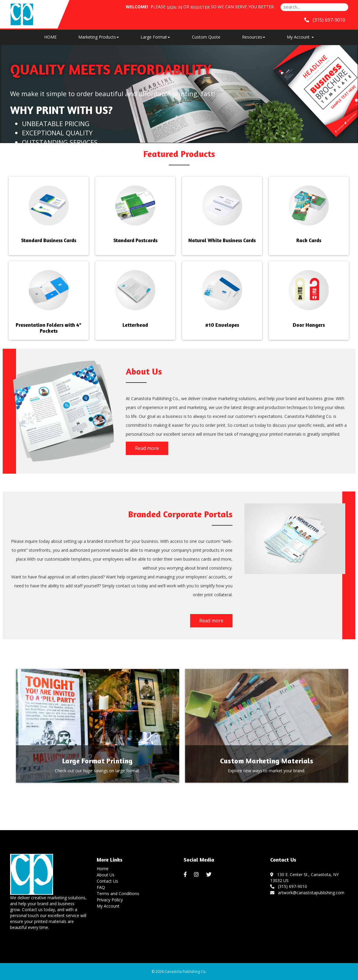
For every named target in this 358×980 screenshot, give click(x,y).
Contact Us (107, 881)
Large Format (155, 37)
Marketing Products (99, 37)
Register (200, 7)
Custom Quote (206, 37)
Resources (254, 37)
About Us (106, 875)
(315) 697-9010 (289, 886)
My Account (108, 906)
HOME (50, 37)
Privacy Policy (110, 900)
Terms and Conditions (118, 893)
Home (103, 869)
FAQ (101, 887)
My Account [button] (300, 37)
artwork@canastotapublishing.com (307, 893)
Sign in (174, 7)
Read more (147, 448)
